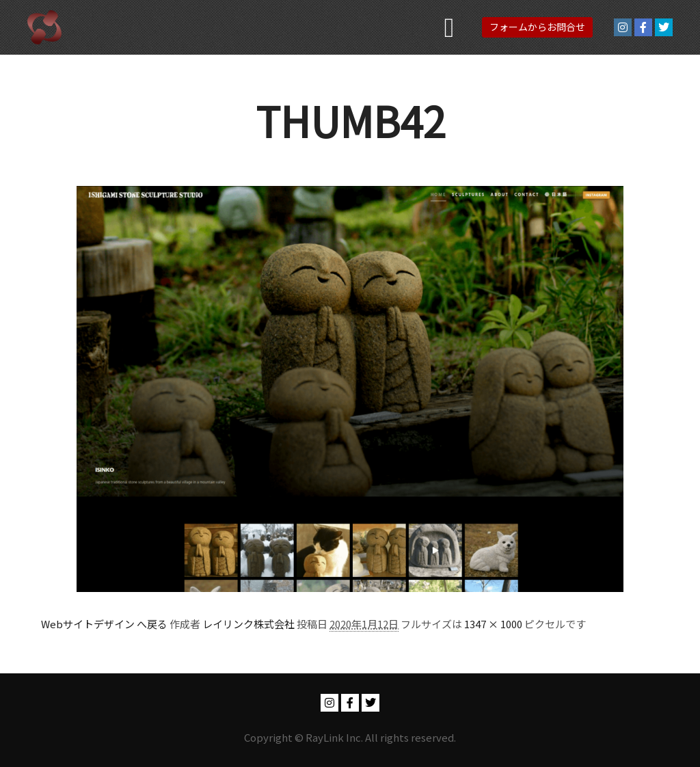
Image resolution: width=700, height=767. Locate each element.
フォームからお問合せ (537, 27)
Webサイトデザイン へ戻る (104, 624)
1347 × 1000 (493, 624)
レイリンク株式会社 (248, 624)
